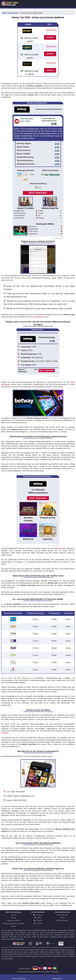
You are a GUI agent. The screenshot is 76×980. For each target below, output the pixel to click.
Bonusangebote (37, 317)
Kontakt (13, 918)
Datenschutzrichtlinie (13, 921)
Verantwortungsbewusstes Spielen (13, 923)
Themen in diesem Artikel (19, 979)
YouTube (38, 923)
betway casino (55, 968)
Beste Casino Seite (10, 13)
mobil (40, 592)
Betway (45, 968)
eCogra (62, 918)
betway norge (40, 968)
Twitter (38, 918)
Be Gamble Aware (63, 921)
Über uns (13, 915)
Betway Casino (50, 968)
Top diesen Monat (57, 979)
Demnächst (51, 30)
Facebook (38, 915)
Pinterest (38, 921)
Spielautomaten (60, 548)
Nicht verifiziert (38, 193)
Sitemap (13, 926)
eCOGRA (5, 733)
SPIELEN (50, 37)
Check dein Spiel (62, 915)
